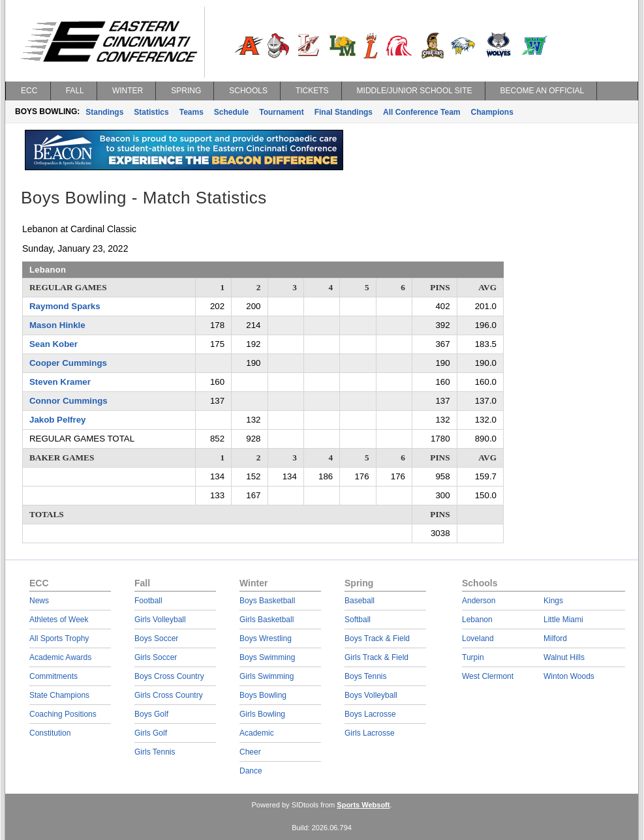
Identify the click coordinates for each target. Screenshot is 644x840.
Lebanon (477, 620)
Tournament (281, 112)
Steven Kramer (60, 382)
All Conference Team (422, 112)
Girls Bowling (262, 714)
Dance (251, 771)
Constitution (50, 733)
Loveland (478, 638)
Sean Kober (54, 344)
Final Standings (344, 112)
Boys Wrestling (266, 638)
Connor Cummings (69, 401)
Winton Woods (569, 676)
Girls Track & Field (376, 657)
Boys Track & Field (377, 638)
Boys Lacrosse (370, 714)
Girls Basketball (267, 620)
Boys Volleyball (371, 695)
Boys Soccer (156, 638)
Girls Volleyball (160, 620)
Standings (104, 112)
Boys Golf (151, 714)
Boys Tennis (365, 676)
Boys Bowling (263, 695)
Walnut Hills (564, 657)
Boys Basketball (267, 601)
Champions (492, 112)
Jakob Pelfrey (57, 420)
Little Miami (563, 620)
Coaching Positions (63, 714)
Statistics (151, 112)
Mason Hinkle (57, 325)
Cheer (250, 752)
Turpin (473, 657)
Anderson (479, 601)
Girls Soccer (156, 657)
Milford (555, 638)
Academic (257, 733)
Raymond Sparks (65, 306)
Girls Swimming (267, 676)
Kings (553, 601)
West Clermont (488, 676)
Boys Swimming (267, 657)
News (39, 601)
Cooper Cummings (68, 363)
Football (148, 601)
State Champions (59, 695)
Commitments (54, 676)
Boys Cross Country (169, 676)
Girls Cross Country (169, 695)
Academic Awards (60, 657)
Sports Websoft (363, 805)
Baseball (360, 601)
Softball (358, 620)
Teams (192, 112)
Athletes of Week (59, 620)
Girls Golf (151, 733)
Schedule (231, 112)
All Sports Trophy (59, 638)
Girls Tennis (155, 752)
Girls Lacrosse (370, 733)
